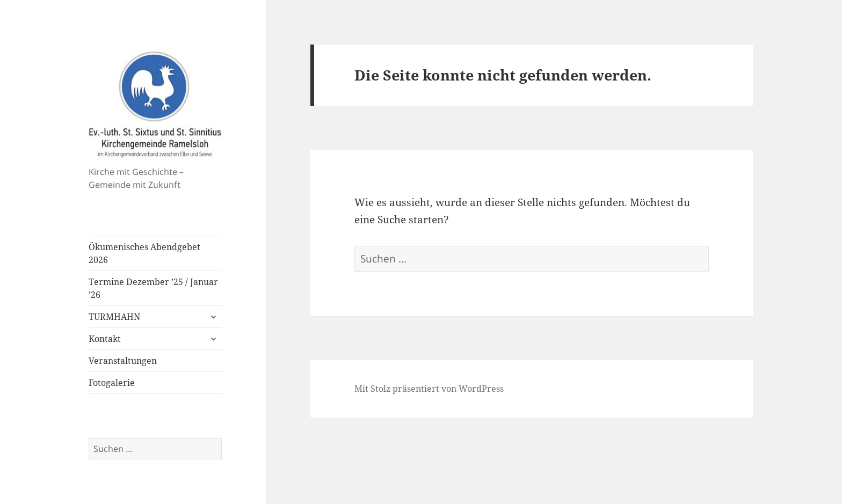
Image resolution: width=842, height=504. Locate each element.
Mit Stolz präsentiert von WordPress (429, 389)
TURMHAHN (114, 317)
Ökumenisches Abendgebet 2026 (144, 253)
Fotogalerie (112, 383)
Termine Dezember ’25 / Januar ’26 (153, 288)
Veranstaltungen (123, 361)
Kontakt (105, 339)
